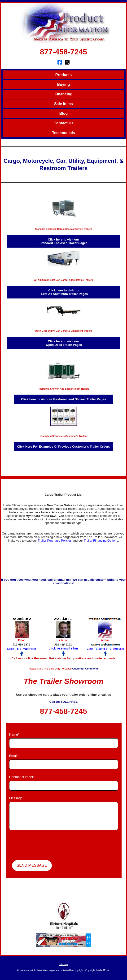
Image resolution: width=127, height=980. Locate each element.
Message (16, 798)
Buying (63, 84)
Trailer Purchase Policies (55, 541)
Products (63, 75)
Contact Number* (22, 777)
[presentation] (45, 846)
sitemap (63, 964)
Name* (14, 735)
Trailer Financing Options (101, 541)
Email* (14, 756)
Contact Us (63, 123)
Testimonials (63, 133)
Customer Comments (85, 669)
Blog (64, 113)
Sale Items (63, 104)
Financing (64, 94)
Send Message (32, 865)
